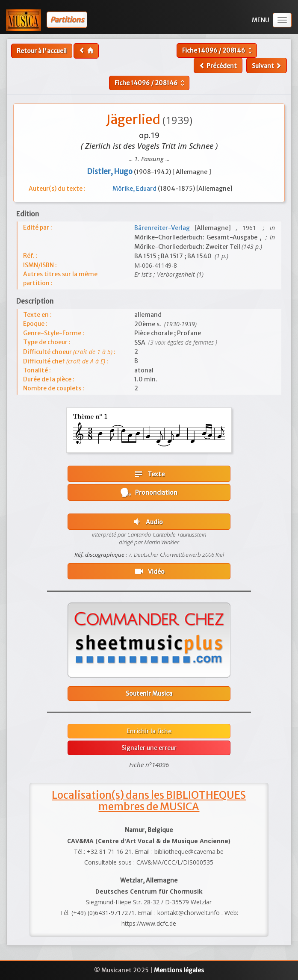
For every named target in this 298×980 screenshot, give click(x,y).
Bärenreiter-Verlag (164, 228)
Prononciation (149, 492)
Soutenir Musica (149, 694)
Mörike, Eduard (135, 189)
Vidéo (149, 571)
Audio (147, 522)
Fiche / (218, 50)
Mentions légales (179, 970)
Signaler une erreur (149, 748)
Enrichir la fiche (149, 731)
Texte (149, 474)
